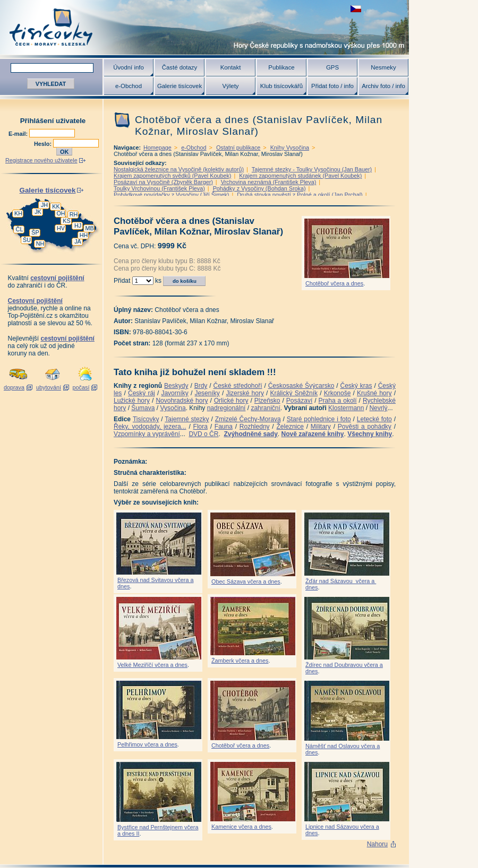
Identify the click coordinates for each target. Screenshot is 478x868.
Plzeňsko (267, 401)
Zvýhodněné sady (250, 434)
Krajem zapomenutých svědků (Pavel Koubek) (172, 176)
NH (40, 244)
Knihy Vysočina (290, 147)
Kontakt (231, 67)
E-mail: (19, 134)
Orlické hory (231, 401)
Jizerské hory (245, 393)
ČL (20, 229)
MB (89, 228)
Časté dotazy (180, 67)
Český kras (356, 386)
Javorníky (174, 393)
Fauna (224, 427)
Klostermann (346, 408)
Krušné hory (374, 393)
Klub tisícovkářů (281, 86)
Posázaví (299, 401)
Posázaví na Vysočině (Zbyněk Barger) (163, 182)
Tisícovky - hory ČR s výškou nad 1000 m (204, 27)
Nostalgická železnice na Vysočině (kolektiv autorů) (179, 169)
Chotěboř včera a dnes (334, 283)
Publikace (281, 67)
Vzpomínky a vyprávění (147, 434)
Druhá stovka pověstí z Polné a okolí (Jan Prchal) (300, 195)
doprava (14, 387)
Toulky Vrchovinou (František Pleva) (159, 188)
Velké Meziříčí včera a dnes (152, 665)
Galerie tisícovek (180, 86)
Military (321, 427)
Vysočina (173, 408)
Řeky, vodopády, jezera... (150, 427)
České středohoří (238, 386)
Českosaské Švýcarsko (301, 386)
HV (61, 228)
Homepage (157, 147)
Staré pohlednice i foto (319, 419)
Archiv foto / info (383, 86)
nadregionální (227, 408)
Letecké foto (374, 419)
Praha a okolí (338, 401)
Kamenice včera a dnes (241, 827)
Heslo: (44, 144)
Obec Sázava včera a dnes (246, 581)
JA (78, 241)
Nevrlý (378, 408)
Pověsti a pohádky (365, 427)
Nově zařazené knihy (312, 434)
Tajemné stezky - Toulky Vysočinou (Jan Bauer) (312, 169)
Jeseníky (207, 393)
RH (74, 214)
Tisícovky (146, 419)
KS (66, 221)
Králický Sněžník (294, 393)
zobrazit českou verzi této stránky (356, 9)
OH (61, 213)
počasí (81, 387)
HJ (78, 225)
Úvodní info (129, 67)
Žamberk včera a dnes (240, 661)
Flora (200, 427)
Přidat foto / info (332, 86)
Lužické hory (132, 401)
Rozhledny (255, 427)
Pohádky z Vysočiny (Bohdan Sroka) (259, 188)
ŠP (35, 232)
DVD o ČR (203, 434)
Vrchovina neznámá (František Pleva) (269, 182)
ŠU (27, 240)
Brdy (201, 386)
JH (44, 205)
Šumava (143, 408)
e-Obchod (129, 86)
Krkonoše (338, 393)
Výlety (230, 86)
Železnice (290, 427)
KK (56, 206)
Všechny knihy (370, 434)
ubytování (49, 387)
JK (38, 212)
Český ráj (142, 393)
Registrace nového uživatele (41, 160)
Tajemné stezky (187, 419)
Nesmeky (383, 67)
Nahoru (377, 844)
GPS (332, 67)
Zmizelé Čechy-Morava (248, 419)
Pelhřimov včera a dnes (147, 744)
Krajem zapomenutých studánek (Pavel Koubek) (300, 176)
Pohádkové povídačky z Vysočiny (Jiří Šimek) (171, 195)
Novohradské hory (182, 401)
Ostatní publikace (238, 147)
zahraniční (265, 408)
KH (18, 213)
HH (84, 235)
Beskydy (176, 386)
